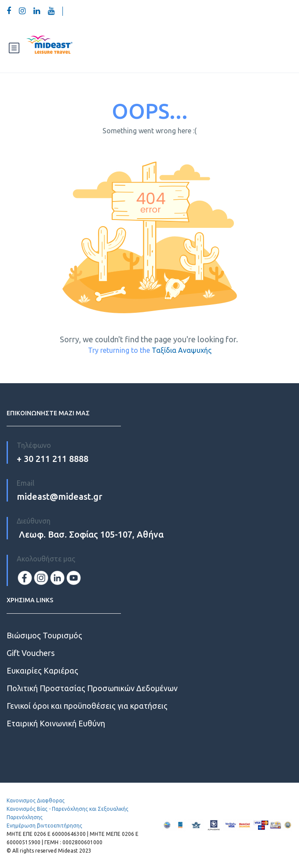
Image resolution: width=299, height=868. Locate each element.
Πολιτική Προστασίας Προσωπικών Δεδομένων (92, 688)
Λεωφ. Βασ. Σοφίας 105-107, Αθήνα (90, 534)
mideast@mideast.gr (60, 496)
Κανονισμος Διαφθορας (36, 800)
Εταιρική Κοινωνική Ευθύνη (56, 723)
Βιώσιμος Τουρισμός (44, 635)
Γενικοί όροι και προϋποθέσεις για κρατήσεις (87, 706)
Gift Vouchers (31, 653)
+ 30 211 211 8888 (53, 459)
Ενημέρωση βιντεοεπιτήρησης (44, 826)
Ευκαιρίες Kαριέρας (42, 670)
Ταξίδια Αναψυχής (182, 350)
